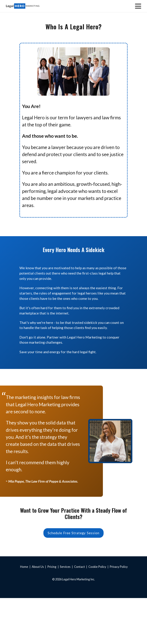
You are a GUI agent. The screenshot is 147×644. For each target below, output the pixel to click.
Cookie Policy (97, 567)
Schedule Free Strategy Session (74, 533)
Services (65, 567)
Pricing (52, 567)
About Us (38, 567)
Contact (79, 567)
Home (24, 567)
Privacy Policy (119, 567)
